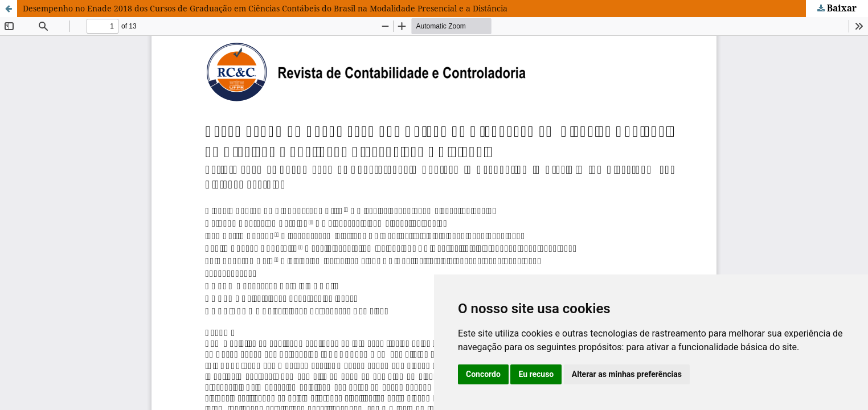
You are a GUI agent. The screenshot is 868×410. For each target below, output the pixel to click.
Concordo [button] (483, 374)
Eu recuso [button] (536, 374)
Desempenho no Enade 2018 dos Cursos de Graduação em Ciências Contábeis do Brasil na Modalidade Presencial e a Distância (265, 8)
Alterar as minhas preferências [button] (627, 374)
